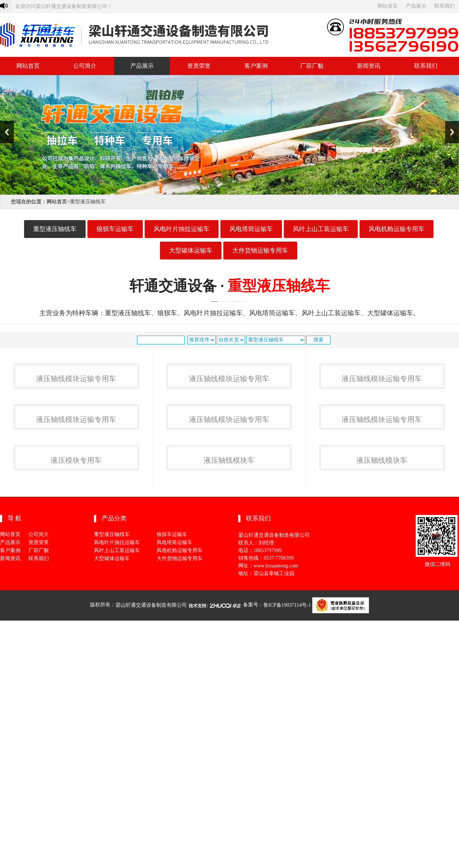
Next (452, 132)
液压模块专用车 (76, 722)
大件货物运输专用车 (260, 251)
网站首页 (388, 6)
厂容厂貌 (312, 66)
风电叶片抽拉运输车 (182, 229)
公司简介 (85, 66)
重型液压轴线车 (55, 229)
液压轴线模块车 (229, 722)
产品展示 (416, 6)
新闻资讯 (369, 66)
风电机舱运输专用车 (397, 229)
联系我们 (444, 6)
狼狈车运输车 (115, 229)
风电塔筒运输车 (251, 229)
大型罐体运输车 (191, 251)
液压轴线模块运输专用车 (76, 466)
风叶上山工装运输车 (321, 229)
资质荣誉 (199, 66)
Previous (7, 132)
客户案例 (256, 66)
